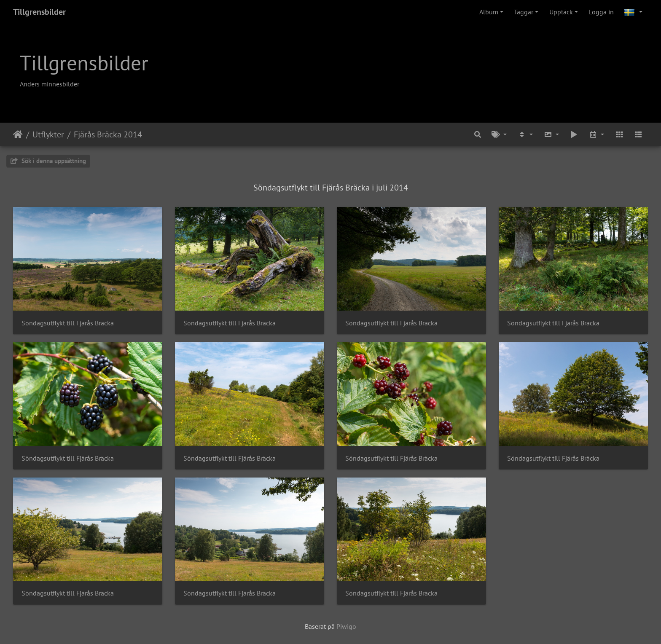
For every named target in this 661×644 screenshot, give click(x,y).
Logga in (601, 12)
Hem (18, 134)
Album (489, 12)
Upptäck (561, 12)
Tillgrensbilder (39, 12)
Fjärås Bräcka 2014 (108, 134)
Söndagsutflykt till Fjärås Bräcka (68, 323)
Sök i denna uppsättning (48, 161)
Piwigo (346, 626)
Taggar (524, 12)
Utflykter (48, 134)
